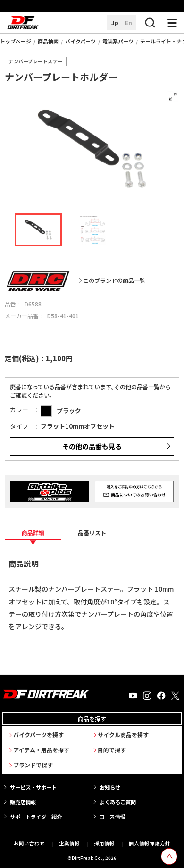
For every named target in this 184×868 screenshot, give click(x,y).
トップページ (16, 41)
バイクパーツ (80, 41)
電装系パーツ (118, 41)
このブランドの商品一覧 (114, 281)
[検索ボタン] (150, 23)
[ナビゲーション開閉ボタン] (172, 23)
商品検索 (48, 41)
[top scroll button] (169, 856)
